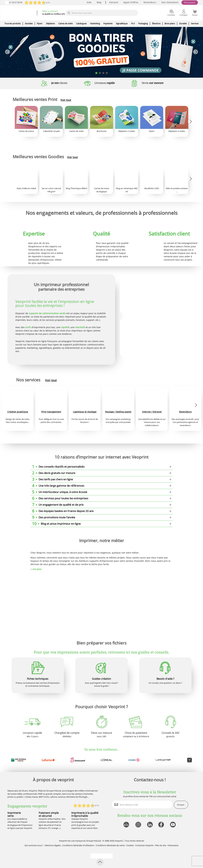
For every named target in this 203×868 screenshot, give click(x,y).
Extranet (114, 2)
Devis (153, 83)
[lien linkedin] (150, 825)
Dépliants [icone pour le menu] (50, 23)
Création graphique (18, 412)
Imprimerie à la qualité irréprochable (85, 814)
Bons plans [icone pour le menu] (170, 23)
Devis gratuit (190, 2)
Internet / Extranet (152, 412)
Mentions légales (53, 845)
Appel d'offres (131, 2)
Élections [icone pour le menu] (156, 23)
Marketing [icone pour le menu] (95, 23)
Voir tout (66, 100)
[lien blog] (126, 825)
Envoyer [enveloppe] (181, 805)
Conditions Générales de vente (110, 845)
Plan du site (161, 845)
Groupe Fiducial (93, 841)
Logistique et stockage (85, 412)
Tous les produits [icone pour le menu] (13, 23)
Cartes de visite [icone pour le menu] (65, 23)
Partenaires (173, 845)
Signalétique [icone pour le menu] (122, 23)
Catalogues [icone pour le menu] (81, 23)
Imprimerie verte (14, 814)
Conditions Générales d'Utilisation (78, 845)
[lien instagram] (138, 825)
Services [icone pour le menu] (195, 23)
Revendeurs (150, 2)
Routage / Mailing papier (118, 412)
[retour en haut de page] (100, 862)
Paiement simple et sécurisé (49, 814)
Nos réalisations (170, 2)
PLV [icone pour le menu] (133, 23)
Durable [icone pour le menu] (183, 23)
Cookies (130, 845)
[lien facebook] (162, 825)
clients (59, 83)
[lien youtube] (173, 825)
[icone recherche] (69, 13)
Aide (89, 2)
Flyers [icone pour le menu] (40, 23)
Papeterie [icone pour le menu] (108, 23)
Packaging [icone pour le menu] (143, 23)
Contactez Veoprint (144, 845)
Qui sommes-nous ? (34, 845)
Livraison (105, 83)
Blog (99, 2)
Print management (51, 412)
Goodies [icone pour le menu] (29, 23)
